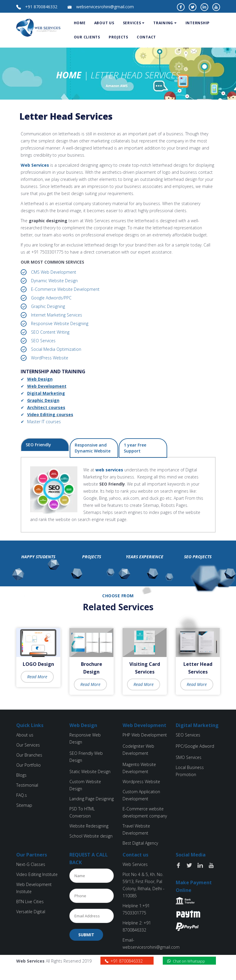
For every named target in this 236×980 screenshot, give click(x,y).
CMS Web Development (54, 272)
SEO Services (43, 341)
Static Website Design (90, 771)
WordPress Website (50, 358)
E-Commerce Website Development (65, 289)
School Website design (91, 836)
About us (25, 735)
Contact (146, 37)
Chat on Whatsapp (186, 961)
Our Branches (29, 755)
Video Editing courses (50, 414)
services (134, 23)
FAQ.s (22, 795)
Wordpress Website (141, 782)
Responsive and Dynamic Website (93, 448)
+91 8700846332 (41, 7)
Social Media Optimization (56, 349)
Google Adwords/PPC (51, 298)
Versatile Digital (31, 912)
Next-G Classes (31, 864)
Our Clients (87, 37)
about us (104, 23)
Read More (37, 677)
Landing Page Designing (92, 799)
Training (165, 23)
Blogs (21, 775)
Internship (198, 23)
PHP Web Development (145, 735)
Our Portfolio (29, 765)
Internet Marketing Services (57, 315)
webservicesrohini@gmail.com (105, 7)
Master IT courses (44, 422)
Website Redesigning (89, 826)
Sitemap (24, 805)
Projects (118, 37)
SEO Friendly (38, 445)
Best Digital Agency (140, 843)
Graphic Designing (48, 306)
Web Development (47, 386)
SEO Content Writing (50, 332)
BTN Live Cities (30, 902)
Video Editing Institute (37, 874)
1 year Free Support (135, 448)
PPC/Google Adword (195, 746)
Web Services (35, 165)
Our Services (28, 745)
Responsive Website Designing (60, 323)
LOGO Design (38, 664)
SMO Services (189, 757)
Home (80, 23)
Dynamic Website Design (54, 281)
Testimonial (27, 785)
